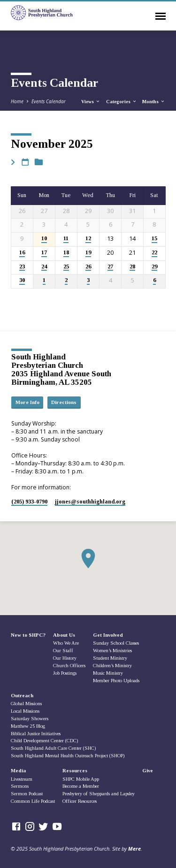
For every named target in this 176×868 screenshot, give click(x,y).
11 (66, 239)
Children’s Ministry (112, 666)
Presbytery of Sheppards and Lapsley (99, 794)
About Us (64, 635)
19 (88, 253)
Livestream (22, 779)
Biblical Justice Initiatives (36, 734)
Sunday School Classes (116, 643)
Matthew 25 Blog (28, 726)
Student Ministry (110, 658)
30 (22, 280)
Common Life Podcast (33, 801)
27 (110, 267)
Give (148, 770)
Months (154, 102)
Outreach (22, 695)
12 (88, 239)
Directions (64, 402)
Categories (122, 102)
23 (22, 267)
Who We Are (66, 643)
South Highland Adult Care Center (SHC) (53, 748)
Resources (75, 770)
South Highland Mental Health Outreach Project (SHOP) (68, 756)
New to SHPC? (28, 635)
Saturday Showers (30, 719)
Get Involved (108, 635)
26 (88, 267)
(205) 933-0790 (29, 502)
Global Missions (26, 704)
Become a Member (81, 786)
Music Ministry (108, 673)
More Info (27, 402)
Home (17, 101)
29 (154, 267)
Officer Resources (80, 801)
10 (44, 239)
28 (132, 267)
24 (44, 267)
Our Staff (63, 651)
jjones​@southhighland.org (90, 502)
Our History (65, 658)
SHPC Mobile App (81, 779)
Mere (134, 849)
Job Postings (65, 673)
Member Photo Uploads (116, 681)
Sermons (20, 786)
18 (66, 253)
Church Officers (69, 666)
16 (22, 253)
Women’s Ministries (112, 651)
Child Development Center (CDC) (44, 741)
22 (154, 253)
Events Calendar (49, 101)
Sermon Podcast (27, 794)
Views (91, 102)
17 (44, 253)
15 (154, 239)
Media (18, 770)
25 (66, 267)
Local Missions (25, 711)
